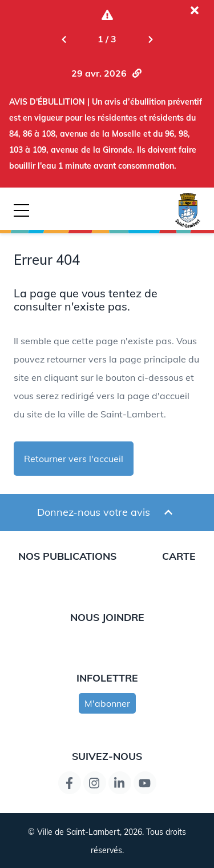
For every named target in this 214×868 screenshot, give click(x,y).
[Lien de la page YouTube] (145, 783)
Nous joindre (107, 617)
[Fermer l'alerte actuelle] (195, 10)
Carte (179, 556)
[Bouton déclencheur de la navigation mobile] (21, 210)
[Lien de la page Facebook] (70, 783)
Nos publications (67, 556)
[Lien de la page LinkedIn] (120, 783)
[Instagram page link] (95, 783)
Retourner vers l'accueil (74, 459)
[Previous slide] (64, 39)
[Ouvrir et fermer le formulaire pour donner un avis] (168, 513)
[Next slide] (151, 39)
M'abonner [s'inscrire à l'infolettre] (107, 703)
